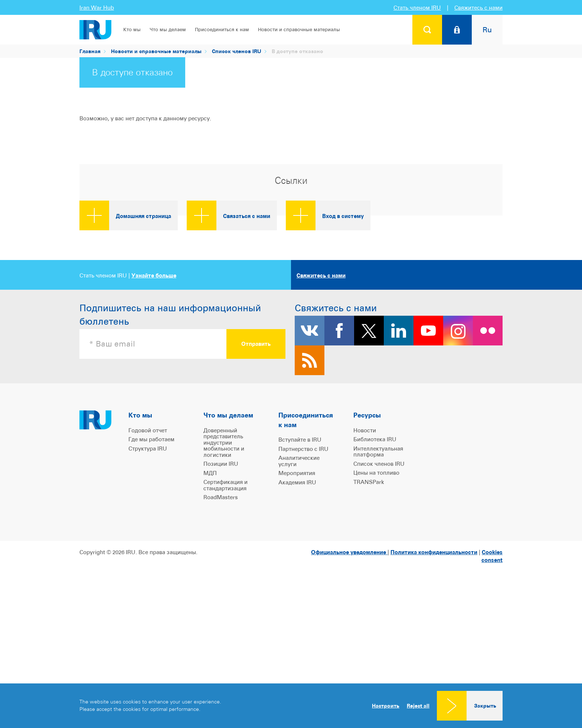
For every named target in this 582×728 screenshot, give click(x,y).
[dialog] (291, 706)
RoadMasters (221, 624)
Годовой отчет (148, 557)
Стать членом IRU (417, 8)
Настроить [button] (386, 706)
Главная (90, 51)
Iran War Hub (97, 8)
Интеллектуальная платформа (378, 579)
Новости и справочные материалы (299, 30)
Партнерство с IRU (303, 576)
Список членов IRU (237, 51)
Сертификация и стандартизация (225, 612)
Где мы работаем (151, 566)
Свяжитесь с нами (478, 8)
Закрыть (485, 706)
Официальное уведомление (349, 679)
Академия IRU (297, 609)
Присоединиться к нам (222, 30)
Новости (365, 557)
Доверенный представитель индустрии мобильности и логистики (224, 570)
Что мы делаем (168, 30)
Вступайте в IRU (300, 567)
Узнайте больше (154, 402)
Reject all (418, 706)
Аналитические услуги (299, 588)
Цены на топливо (376, 600)
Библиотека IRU (375, 566)
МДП (210, 600)
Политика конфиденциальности (434, 679)
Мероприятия (297, 600)
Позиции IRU (221, 591)
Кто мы (132, 30)
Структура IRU (148, 576)
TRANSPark (369, 609)
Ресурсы (367, 542)
